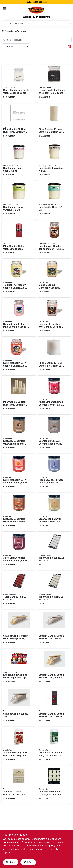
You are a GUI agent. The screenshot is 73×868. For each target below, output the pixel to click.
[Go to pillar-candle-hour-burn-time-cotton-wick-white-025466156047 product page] (19, 123)
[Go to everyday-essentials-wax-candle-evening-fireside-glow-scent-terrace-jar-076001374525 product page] (54, 317)
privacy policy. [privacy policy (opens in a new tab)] (48, 846)
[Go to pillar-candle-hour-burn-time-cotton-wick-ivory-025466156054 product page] (54, 123)
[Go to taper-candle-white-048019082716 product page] (54, 551)
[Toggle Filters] (69, 46)
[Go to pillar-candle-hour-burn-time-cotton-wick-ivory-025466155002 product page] (19, 395)
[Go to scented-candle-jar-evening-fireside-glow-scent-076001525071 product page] (54, 434)
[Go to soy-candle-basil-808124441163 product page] (54, 201)
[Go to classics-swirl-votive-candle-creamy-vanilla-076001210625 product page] (54, 785)
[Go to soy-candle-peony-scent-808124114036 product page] (19, 162)
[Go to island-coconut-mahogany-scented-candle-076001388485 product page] (54, 278)
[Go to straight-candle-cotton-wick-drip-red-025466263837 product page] (54, 707)
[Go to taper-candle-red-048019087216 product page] (19, 590)
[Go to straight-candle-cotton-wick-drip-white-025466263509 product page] (54, 629)
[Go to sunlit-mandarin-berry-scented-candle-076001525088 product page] (19, 473)
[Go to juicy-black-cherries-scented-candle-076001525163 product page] (19, 551)
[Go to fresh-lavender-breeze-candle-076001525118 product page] (54, 473)
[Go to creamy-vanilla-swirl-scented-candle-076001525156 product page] (54, 512)
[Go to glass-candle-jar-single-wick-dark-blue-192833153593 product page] (54, 84)
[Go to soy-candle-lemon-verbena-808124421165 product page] (19, 201)
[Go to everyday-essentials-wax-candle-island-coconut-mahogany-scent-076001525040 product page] (19, 434)
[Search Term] (37, 23)
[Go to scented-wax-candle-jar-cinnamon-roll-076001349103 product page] (54, 240)
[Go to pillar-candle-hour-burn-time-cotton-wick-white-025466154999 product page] (54, 356)
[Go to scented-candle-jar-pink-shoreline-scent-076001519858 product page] (19, 317)
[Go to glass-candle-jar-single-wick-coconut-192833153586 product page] (19, 84)
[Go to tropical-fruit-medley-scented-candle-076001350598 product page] (19, 278)
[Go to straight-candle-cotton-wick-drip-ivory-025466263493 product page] (19, 629)
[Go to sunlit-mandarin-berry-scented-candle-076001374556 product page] (19, 356)
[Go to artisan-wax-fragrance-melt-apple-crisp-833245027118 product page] (19, 746)
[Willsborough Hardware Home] (36, 10)
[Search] (69, 23)
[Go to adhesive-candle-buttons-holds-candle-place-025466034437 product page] (19, 785)
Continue (11, 862)
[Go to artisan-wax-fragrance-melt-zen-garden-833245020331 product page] (54, 746)
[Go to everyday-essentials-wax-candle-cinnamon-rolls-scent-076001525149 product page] (19, 512)
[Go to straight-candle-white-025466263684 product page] (19, 707)
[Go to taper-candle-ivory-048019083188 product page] (54, 590)
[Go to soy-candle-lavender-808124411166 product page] (54, 162)
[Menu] (4, 9)
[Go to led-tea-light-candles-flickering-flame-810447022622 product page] (19, 668)
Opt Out (28, 862)
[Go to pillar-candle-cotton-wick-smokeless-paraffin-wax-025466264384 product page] (19, 240)
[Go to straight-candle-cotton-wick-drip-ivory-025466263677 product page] (54, 668)
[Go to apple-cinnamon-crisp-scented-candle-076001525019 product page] (54, 395)
